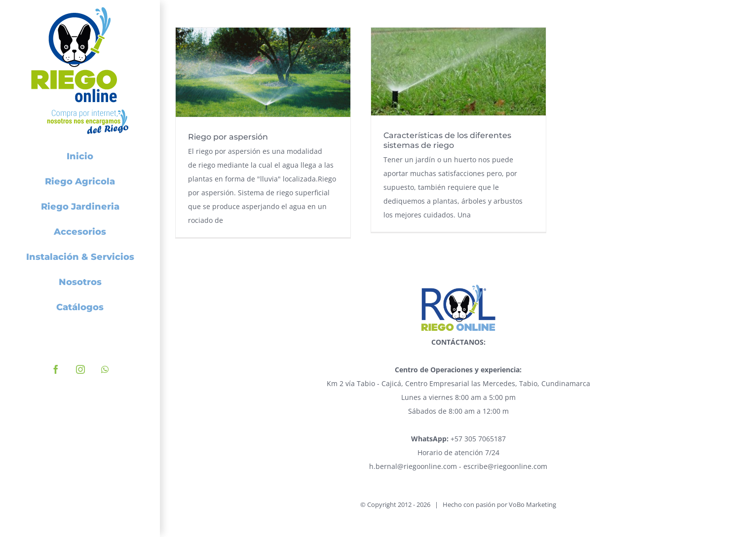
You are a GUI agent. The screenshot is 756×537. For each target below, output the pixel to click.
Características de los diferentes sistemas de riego (447, 140)
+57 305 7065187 (458, 439)
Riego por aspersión (228, 137)
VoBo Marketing (532, 504)
